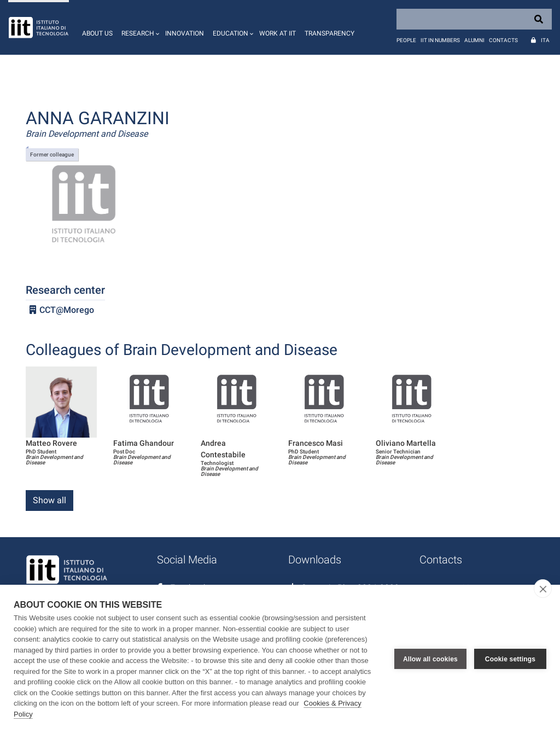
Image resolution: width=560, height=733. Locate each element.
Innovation (185, 33)
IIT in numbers (440, 40)
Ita (545, 40)
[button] (139, 27)
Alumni (474, 40)
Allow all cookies (430, 659)
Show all (49, 500)
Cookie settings (510, 659)
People (406, 40)
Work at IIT (278, 33)
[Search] (474, 19)
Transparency (329, 33)
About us (97, 33)
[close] (543, 589)
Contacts (503, 40)
